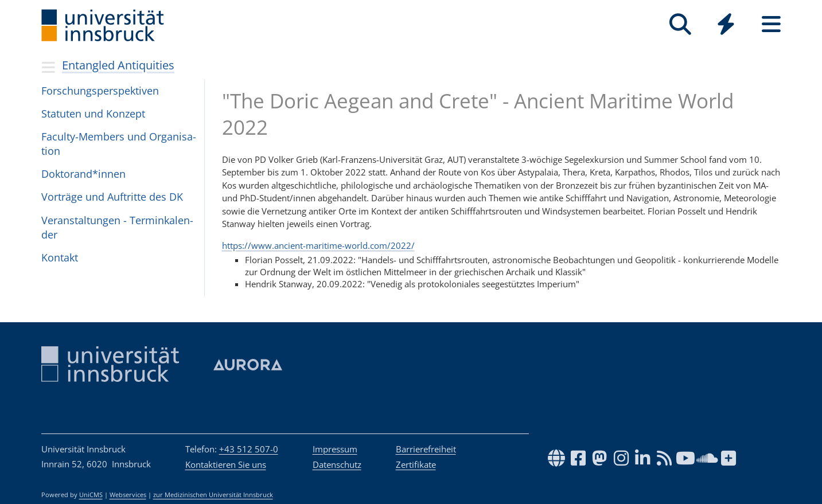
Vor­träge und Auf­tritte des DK (112, 197)
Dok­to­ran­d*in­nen (83, 174)
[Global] (726, 26)
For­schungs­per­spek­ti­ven (100, 91)
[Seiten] (771, 24)
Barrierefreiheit (426, 449)
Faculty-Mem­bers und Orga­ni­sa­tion (119, 144)
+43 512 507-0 (249, 449)
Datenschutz (337, 464)
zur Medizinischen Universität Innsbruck (213, 495)
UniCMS (91, 495)
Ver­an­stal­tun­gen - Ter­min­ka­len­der (117, 227)
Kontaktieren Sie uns (226, 464)
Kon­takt (60, 257)
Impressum (335, 449)
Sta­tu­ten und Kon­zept (93, 114)
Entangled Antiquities (118, 65)
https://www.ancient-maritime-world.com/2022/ (318, 245)
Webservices (128, 495)
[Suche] (681, 24)
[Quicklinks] (726, 24)
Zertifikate (416, 464)
